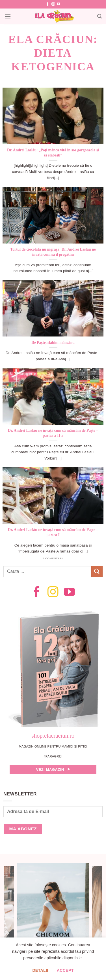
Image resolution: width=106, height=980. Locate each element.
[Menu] (8, 16)
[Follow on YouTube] (59, 4)
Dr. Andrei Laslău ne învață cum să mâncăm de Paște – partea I (53, 532)
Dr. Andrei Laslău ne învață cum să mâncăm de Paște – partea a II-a (53, 433)
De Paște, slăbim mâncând (53, 343)
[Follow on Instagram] (53, 4)
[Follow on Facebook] (47, 4)
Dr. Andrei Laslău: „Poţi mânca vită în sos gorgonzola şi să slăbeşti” (53, 153)
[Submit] (97, 571)
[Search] (99, 16)
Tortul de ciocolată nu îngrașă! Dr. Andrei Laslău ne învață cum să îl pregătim (53, 252)
